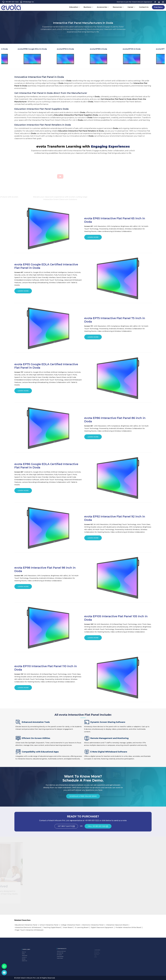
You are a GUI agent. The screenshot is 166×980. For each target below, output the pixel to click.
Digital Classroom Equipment (102, 927)
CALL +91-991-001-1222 (100, 827)
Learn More (93, 238)
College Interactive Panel (70, 925)
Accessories (103, 7)
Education (75, 7)
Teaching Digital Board (52, 927)
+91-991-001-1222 (10, 2)
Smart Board (68, 927)
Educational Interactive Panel (26, 925)
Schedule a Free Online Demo (83, 797)
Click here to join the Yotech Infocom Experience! (134, 2)
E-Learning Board (82, 927)
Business (88, 7)
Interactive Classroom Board (117, 925)
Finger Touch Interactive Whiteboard (29, 930)
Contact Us (144, 7)
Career (131, 7)
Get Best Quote (68, 827)
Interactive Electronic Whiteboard (28, 927)
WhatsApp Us (27, 2)
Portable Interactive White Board (128, 927)
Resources (118, 7)
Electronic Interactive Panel (93, 925)
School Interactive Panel (49, 925)
